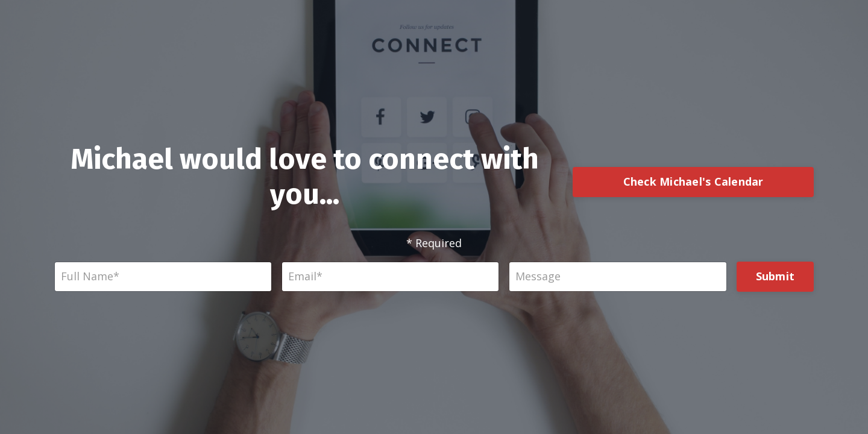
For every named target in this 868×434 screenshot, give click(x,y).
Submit (775, 276)
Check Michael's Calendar (693, 181)
